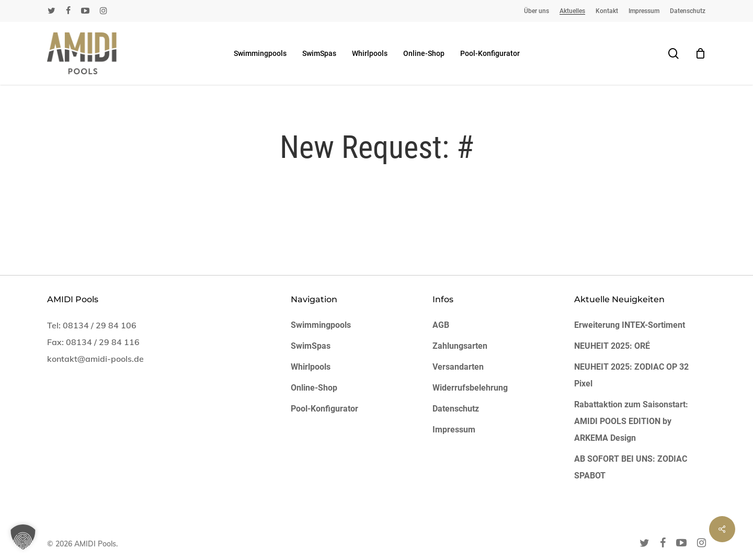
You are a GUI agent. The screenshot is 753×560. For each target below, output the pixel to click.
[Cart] (700, 53)
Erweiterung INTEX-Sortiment (630, 325)
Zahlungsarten (460, 346)
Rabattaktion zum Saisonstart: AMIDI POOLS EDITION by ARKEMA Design (631, 421)
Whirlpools (311, 367)
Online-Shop (314, 388)
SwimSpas (311, 346)
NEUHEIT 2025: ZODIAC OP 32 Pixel (631, 375)
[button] (23, 537)
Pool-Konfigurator (324, 409)
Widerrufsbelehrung (470, 388)
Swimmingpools (321, 325)
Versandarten (458, 367)
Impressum (454, 430)
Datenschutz (456, 409)
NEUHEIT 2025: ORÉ (612, 346)
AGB (441, 325)
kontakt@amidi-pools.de (95, 359)
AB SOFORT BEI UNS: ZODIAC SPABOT (631, 467)
